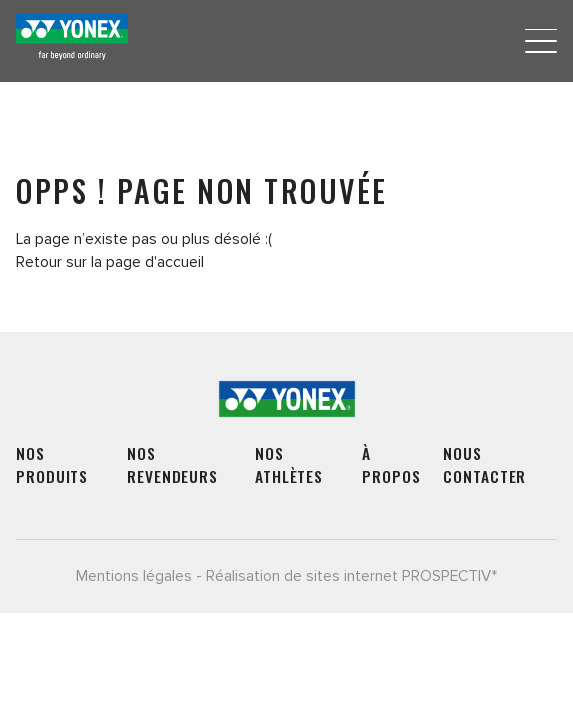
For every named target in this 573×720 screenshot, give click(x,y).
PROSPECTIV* (449, 576)
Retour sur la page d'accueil (110, 262)
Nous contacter (484, 465)
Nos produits (52, 465)
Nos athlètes (289, 465)
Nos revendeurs (172, 465)
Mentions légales (134, 576)
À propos (391, 465)
